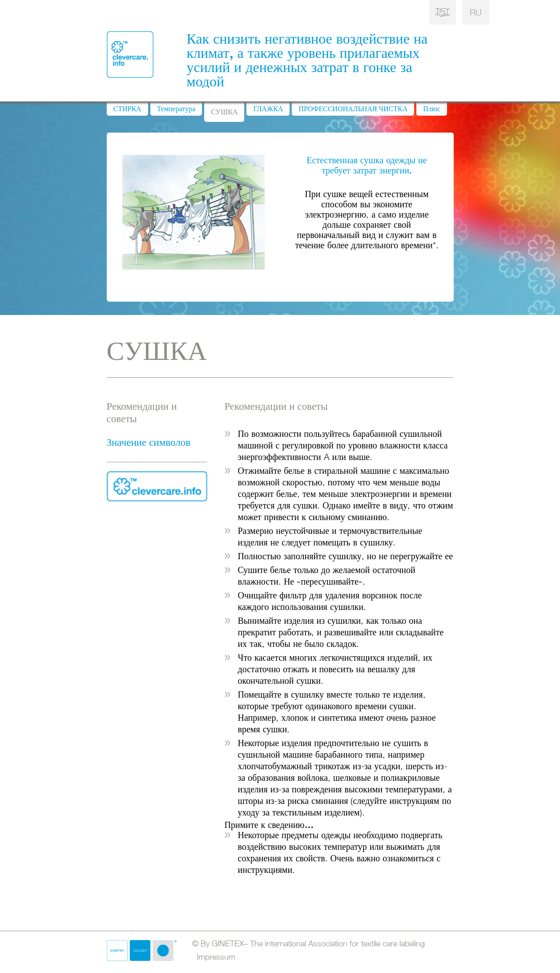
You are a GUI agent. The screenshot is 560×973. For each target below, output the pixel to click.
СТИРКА (127, 109)
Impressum (214, 957)
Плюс (432, 109)
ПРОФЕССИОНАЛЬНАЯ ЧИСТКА (353, 109)
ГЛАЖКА (268, 109)
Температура (176, 109)
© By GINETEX (308, 943)
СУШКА (224, 112)
